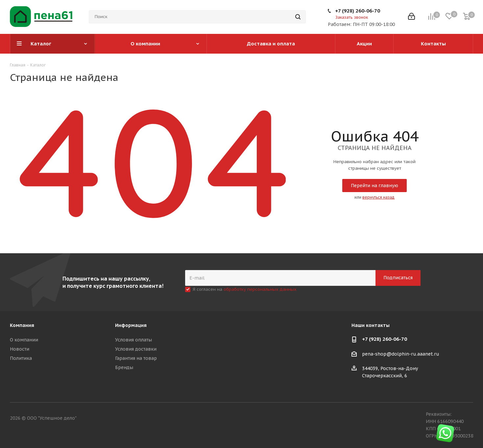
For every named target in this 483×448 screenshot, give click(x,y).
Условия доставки (136, 349)
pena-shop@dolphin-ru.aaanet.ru (401, 354)
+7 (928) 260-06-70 (358, 11)
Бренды (124, 367)
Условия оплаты (133, 340)
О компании (24, 340)
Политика (21, 358)
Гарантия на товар (136, 358)
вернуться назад (378, 197)
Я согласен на (245, 289)
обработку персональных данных (260, 289)
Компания (22, 325)
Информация (131, 325)
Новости (20, 349)
